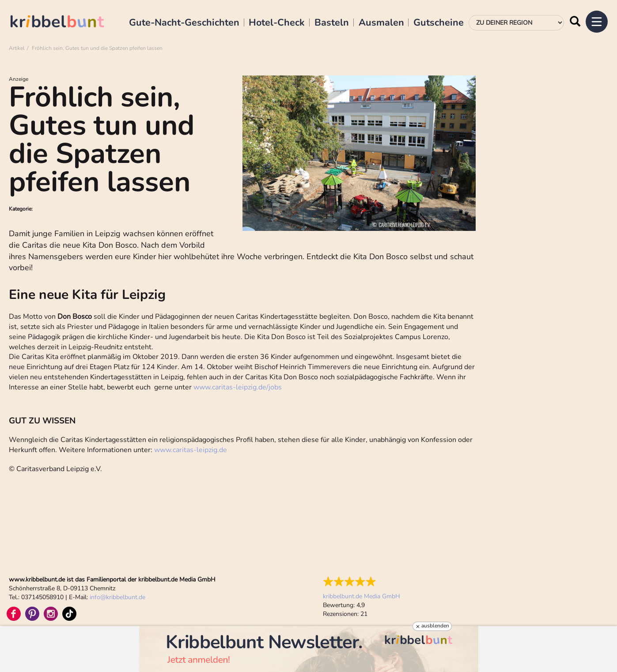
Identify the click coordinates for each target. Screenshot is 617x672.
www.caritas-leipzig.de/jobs (238, 387)
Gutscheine (439, 23)
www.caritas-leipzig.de (191, 450)
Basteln (332, 23)
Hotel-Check (277, 23)
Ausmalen (381, 23)
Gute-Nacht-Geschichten (184, 23)
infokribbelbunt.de (117, 597)
